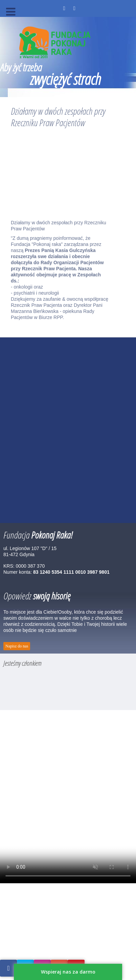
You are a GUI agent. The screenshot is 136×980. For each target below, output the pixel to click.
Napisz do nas (17, 646)
